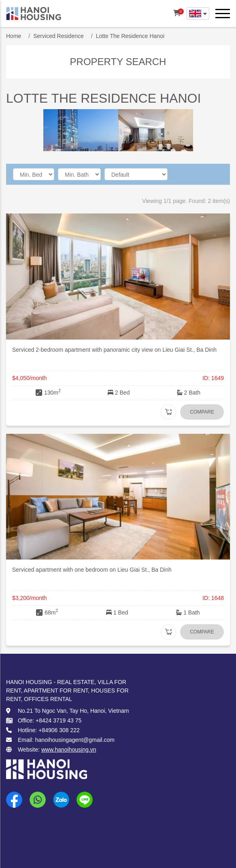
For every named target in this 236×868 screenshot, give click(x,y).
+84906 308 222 (59, 730)
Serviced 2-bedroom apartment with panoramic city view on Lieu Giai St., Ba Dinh (114, 350)
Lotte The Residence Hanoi (130, 36)
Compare (202, 412)
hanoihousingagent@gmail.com (75, 740)
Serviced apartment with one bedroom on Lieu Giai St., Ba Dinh (92, 570)
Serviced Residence (58, 36)
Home (14, 36)
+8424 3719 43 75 (58, 720)
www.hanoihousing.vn (69, 750)
